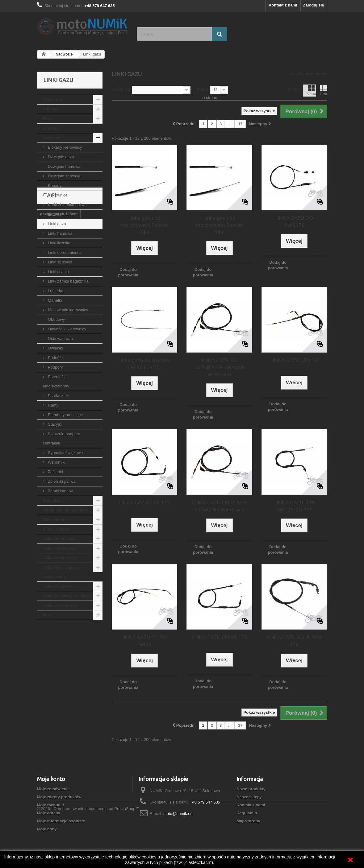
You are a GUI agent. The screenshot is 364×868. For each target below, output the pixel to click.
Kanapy (54, 186)
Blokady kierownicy (65, 147)
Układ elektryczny (60, 548)
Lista (324, 90)
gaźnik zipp (83, 676)
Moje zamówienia (53, 789)
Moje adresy (49, 813)
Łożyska (51, 128)
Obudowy (56, 319)
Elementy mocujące (65, 415)
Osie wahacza (60, 339)
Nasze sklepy (249, 797)
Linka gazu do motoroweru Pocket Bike (144, 225)
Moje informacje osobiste (61, 821)
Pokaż (203, 89)
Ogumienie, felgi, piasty (65, 510)
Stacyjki (54, 424)
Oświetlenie (54, 520)
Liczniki (54, 214)
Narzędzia (52, 500)
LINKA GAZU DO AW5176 (294, 221)
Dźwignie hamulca (64, 166)
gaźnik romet (52, 685)
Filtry (48, 119)
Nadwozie (52, 138)
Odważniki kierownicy (67, 329)
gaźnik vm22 (52, 694)
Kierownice (57, 195)
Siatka (311, 90)
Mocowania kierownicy (68, 310)
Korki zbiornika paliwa (67, 205)
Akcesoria (52, 99)
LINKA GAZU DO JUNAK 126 (294, 641)
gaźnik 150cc (86, 666)
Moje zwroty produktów (59, 797)
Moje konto (51, 779)
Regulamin (247, 813)
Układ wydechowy (60, 605)
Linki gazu (56, 224)
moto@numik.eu (178, 814)
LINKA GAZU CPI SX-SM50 (145, 641)
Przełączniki (58, 396)
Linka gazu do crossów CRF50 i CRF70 (145, 364)
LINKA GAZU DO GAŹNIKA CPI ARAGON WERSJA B (220, 367)
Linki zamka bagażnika (68, 281)
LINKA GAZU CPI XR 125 (220, 637)
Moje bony (47, 829)
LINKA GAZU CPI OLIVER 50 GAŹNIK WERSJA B (220, 506)
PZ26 (45, 703)
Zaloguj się (314, 5)
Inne (47, 615)
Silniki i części (56, 529)
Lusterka (55, 291)
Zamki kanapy (60, 491)
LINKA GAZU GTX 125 (144, 502)
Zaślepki (55, 472)
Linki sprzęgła (60, 262)
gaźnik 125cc (52, 676)
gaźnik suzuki (53, 666)
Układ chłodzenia (59, 539)
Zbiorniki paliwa (61, 481)
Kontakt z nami (283, 5)
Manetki (54, 300)
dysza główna (85, 685)
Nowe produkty (251, 789)
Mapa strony (248, 821)
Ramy (53, 405)
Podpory (55, 367)
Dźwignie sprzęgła (64, 176)
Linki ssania (58, 272)
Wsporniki (56, 462)
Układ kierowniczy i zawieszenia (61, 572)
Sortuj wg (121, 89)
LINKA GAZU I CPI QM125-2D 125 (294, 506)
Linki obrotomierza (64, 252)
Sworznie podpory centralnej (62, 438)
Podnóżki (56, 358)
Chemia (50, 109)
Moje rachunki (50, 805)
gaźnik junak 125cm (59, 657)
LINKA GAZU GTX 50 (294, 360)
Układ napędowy (59, 586)
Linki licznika (59, 243)
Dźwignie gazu (61, 157)
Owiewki (55, 348)
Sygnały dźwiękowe (65, 453)
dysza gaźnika (84, 694)
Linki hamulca (60, 233)
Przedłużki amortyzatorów (56, 381)
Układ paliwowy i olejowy (67, 596)
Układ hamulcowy (60, 558)
